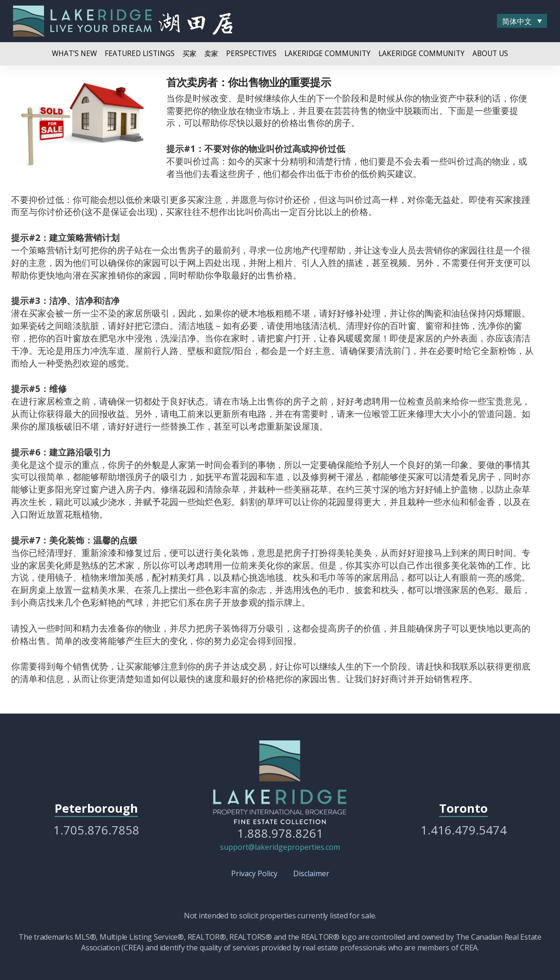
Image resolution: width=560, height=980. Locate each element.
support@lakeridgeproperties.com (280, 847)
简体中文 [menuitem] (517, 21)
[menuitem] (522, 21)
